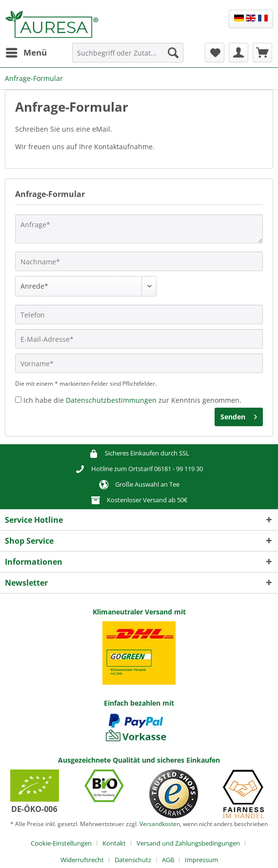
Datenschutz (133, 860)
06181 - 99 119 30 (179, 469)
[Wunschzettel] (215, 53)
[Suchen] (173, 53)
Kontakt (114, 843)
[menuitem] (26, 53)
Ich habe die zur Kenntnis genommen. (132, 400)
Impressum (201, 860)
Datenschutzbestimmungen (111, 400)
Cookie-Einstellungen (61, 843)
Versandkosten (160, 824)
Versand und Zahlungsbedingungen (188, 843)
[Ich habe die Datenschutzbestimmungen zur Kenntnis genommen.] (18, 400)
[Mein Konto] (238, 53)
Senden (239, 415)
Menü (26, 51)
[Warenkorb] (262, 53)
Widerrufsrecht (82, 860)
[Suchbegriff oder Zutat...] (128, 53)
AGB (168, 860)
